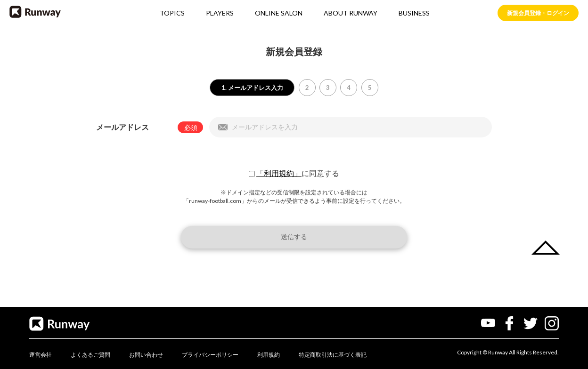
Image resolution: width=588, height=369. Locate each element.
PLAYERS (220, 13)
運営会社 (41, 355)
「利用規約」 (279, 173)
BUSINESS (414, 13)
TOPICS (172, 13)
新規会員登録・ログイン (538, 13)
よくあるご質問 (90, 355)
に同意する (298, 173)
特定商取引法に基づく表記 (333, 355)
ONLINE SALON (279, 13)
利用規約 (269, 355)
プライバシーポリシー (210, 355)
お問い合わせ (146, 355)
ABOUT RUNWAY (351, 13)
